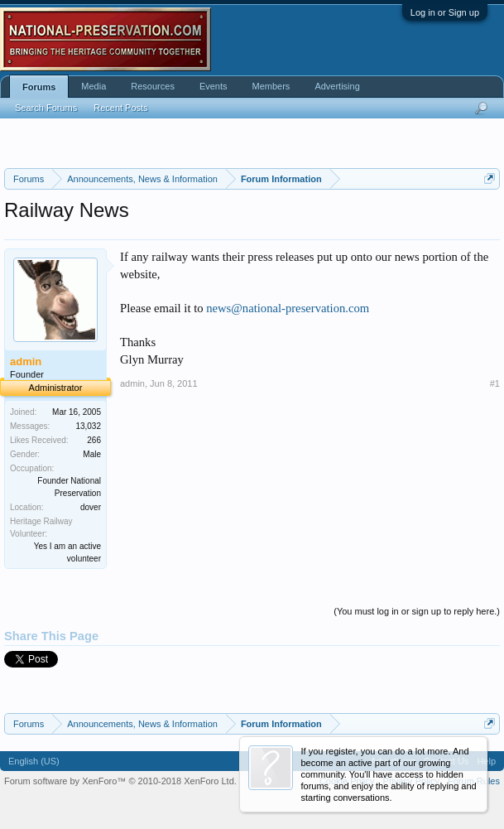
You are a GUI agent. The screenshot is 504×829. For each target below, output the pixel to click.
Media (94, 86)
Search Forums (46, 108)
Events (214, 86)
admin (132, 383)
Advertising (337, 86)
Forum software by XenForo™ (120, 781)
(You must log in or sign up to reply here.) (417, 611)
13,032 (88, 426)
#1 (495, 383)
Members (271, 86)
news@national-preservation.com (288, 308)
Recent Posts (120, 108)
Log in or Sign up (445, 12)
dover (91, 507)
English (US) (34, 761)
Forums (39, 87)
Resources (153, 86)
